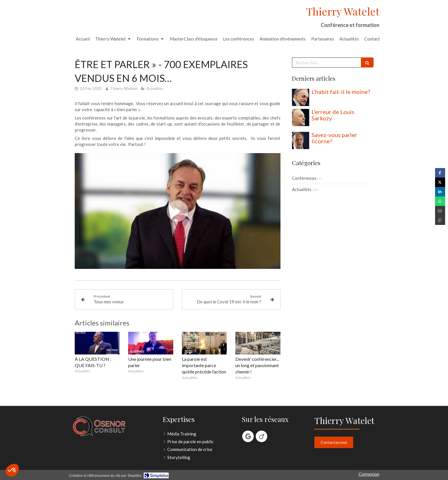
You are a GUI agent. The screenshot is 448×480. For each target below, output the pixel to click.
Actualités (302, 189)
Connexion (369, 474)
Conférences (304, 178)
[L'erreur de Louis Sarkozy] (301, 117)
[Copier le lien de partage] (440, 220)
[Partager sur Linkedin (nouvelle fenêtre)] (440, 192)
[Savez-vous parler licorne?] (301, 140)
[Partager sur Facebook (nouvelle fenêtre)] (440, 173)
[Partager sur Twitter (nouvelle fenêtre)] (440, 182)
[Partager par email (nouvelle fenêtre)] (440, 211)
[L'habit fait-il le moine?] (301, 97)
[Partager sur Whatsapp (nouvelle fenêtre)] (440, 201)
